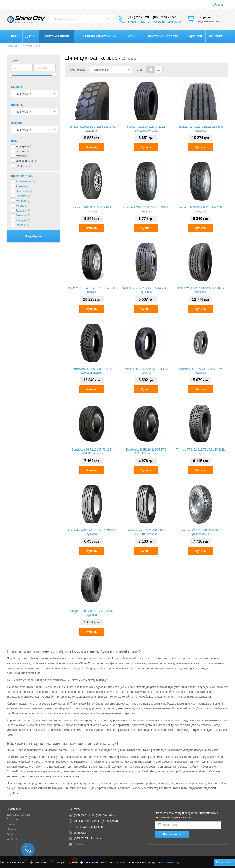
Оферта (12, 839)
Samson (21, 215)
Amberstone (23, 181)
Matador (21, 201)
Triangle (21, 220)
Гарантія (12, 820)
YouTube (79, 844)
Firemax (21, 196)
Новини (12, 829)
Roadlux (21, 211)
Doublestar (23, 191)
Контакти (13, 824)
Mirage (20, 206)
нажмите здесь (173, 862)
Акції (10, 834)
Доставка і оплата (18, 815)
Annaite (21, 186)
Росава (21, 225)
